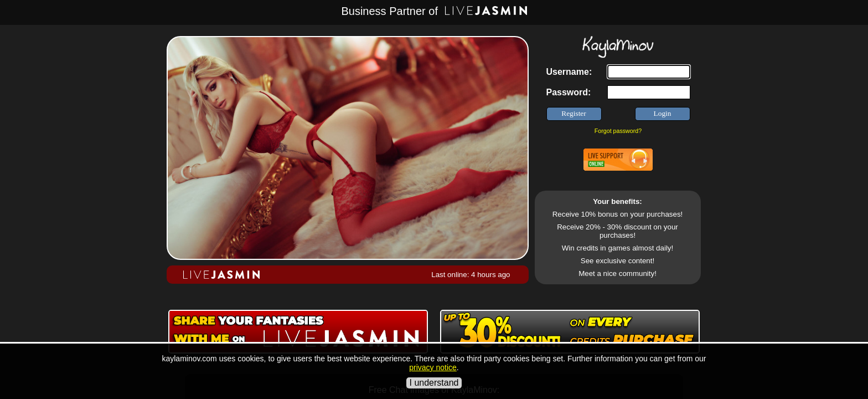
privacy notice (433, 367)
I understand (434, 383)
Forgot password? (618, 131)
